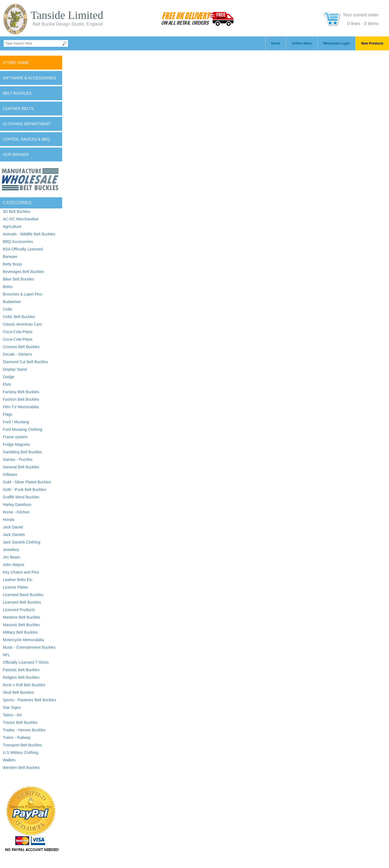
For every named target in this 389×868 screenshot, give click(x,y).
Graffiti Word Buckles (21, 497)
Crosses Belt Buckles (21, 347)
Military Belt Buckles (20, 632)
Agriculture (12, 227)
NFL (6, 655)
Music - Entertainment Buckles (29, 647)
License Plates (15, 587)
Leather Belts (18, 109)
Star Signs (12, 707)
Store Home (16, 63)
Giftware (10, 474)
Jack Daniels (14, 535)
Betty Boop (12, 264)
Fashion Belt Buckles (21, 399)
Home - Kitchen (16, 512)
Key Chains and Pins (21, 572)
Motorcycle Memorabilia (23, 640)
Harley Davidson (17, 505)
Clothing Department (27, 124)
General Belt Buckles (21, 467)
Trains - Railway (17, 737)
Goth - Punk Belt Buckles (25, 490)
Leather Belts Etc (18, 580)
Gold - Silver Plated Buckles (27, 482)
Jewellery (11, 550)
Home (276, 43)
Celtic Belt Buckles (19, 317)
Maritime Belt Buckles (22, 617)
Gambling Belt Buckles (22, 452)
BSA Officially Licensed (23, 249)
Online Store (302, 43)
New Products (372, 43)
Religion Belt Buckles (21, 677)
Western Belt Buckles (21, 768)
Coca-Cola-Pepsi (18, 332)
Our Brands (16, 154)
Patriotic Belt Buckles (21, 670)
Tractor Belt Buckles (20, 722)
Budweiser (12, 302)
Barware (10, 257)
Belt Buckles (17, 93)
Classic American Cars (22, 324)
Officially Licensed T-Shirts (26, 662)
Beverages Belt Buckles (23, 272)
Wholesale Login (336, 43)
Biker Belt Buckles (19, 279)
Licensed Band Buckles (23, 595)
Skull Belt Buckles (18, 692)
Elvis (7, 384)
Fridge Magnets (16, 444)
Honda (8, 520)
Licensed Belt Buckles (22, 602)
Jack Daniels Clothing (22, 542)
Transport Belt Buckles (22, 745)
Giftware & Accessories (29, 78)
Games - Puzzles (18, 459)
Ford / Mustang (16, 422)
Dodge (8, 377)
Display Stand (15, 369)
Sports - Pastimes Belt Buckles (29, 700)
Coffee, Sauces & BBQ (26, 139)
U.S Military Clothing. (21, 753)
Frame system (15, 437)
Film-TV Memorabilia (21, 407)
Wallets (9, 760)
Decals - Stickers (17, 354)
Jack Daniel (13, 527)
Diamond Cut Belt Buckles (25, 362)
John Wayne (14, 565)
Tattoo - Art (12, 715)
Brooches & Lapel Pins (23, 294)
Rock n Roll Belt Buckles (24, 685)
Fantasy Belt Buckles (21, 392)
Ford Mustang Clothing (23, 429)
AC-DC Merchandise (21, 219)
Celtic (8, 309)
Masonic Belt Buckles (21, 625)
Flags (8, 414)
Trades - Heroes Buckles (24, 730)
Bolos (8, 287)
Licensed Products (19, 610)
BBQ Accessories (18, 242)
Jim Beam (11, 557)
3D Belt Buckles (17, 212)
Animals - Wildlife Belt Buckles (29, 234)
